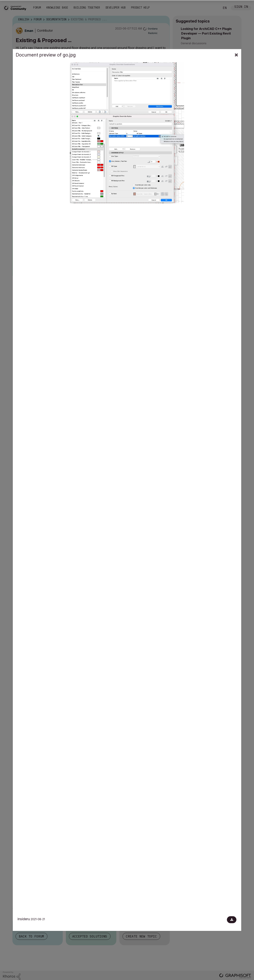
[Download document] (232, 920)
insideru (24, 919)
